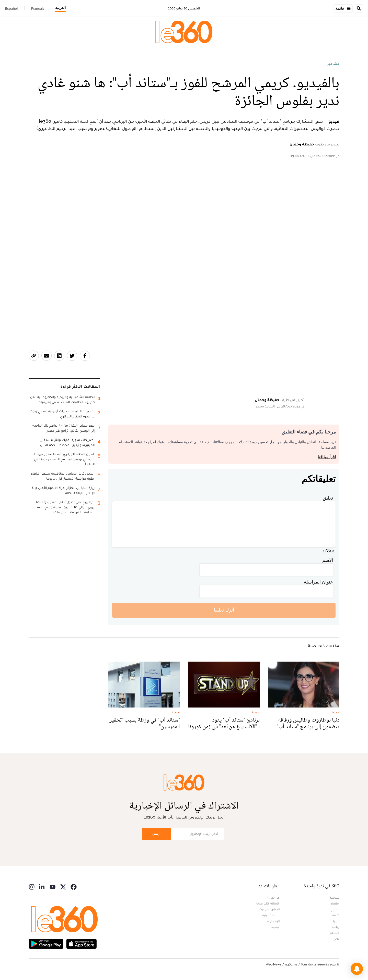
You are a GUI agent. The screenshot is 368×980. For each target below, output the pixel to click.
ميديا (336, 921)
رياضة (336, 927)
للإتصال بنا (273, 921)
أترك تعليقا (224, 610)
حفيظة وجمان (302, 144)
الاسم (328, 560)
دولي (337, 939)
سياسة (335, 898)
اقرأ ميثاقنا (327, 457)
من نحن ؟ (273, 898)
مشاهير (333, 64)
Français (38, 8)
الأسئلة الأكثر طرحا (268, 903)
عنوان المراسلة (318, 582)
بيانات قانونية (271, 915)
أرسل (156, 834)
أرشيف (275, 927)
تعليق (328, 498)
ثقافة (336, 915)
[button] (357, 969)
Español (11, 8)
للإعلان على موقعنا (268, 909)
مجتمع (335, 909)
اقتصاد (335, 903)
